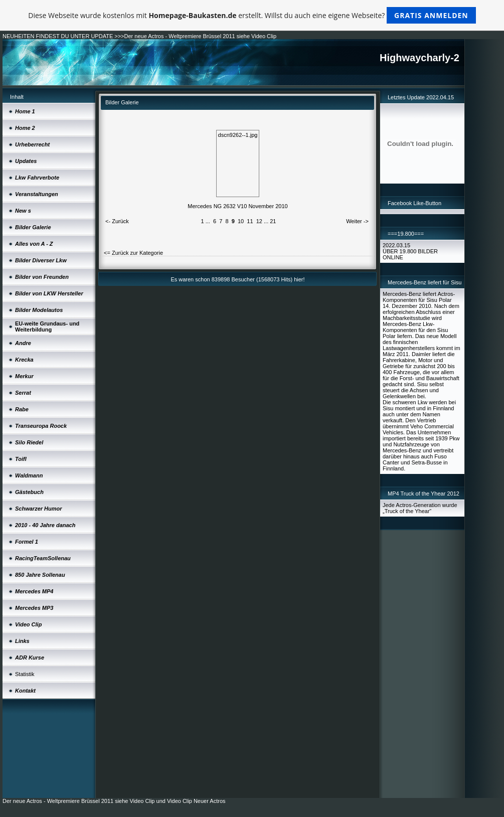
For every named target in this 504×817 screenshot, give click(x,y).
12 (259, 221)
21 (273, 221)
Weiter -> (357, 221)
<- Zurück (117, 221)
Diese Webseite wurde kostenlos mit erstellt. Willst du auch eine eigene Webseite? (252, 15)
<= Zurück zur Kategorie (133, 253)
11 (250, 221)
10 (241, 221)
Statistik (25, 674)
